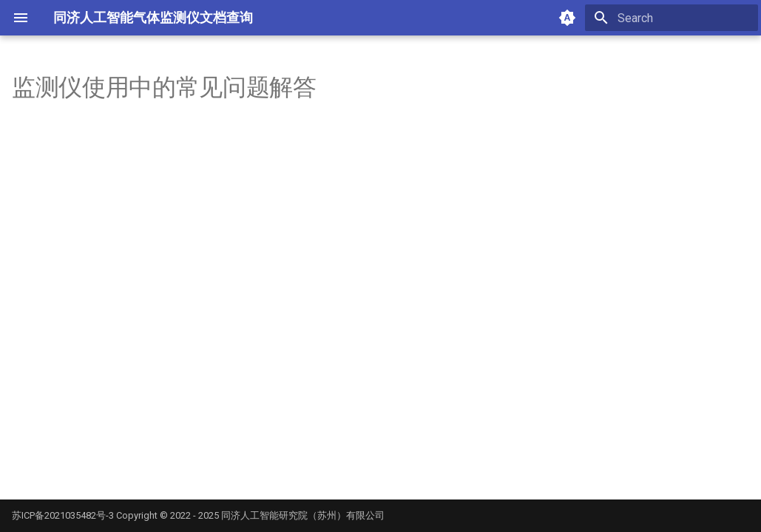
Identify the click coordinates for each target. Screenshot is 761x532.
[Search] (672, 18)
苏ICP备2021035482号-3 (63, 515)
